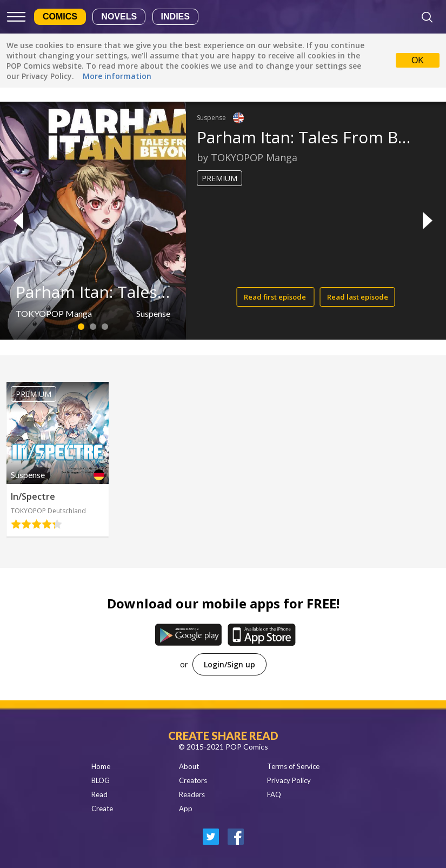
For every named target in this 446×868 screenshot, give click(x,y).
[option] (223, 221)
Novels (119, 16)
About (189, 766)
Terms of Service (293, 766)
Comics (60, 16)
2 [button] (93, 327)
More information (117, 76)
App (186, 809)
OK (418, 60)
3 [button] (105, 327)
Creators (193, 780)
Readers (192, 794)
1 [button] (81, 327)
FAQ (274, 794)
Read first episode (276, 297)
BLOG (101, 780)
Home (101, 766)
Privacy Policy (289, 780)
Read (99, 794)
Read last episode (358, 297)
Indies (175, 16)
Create (102, 809)
